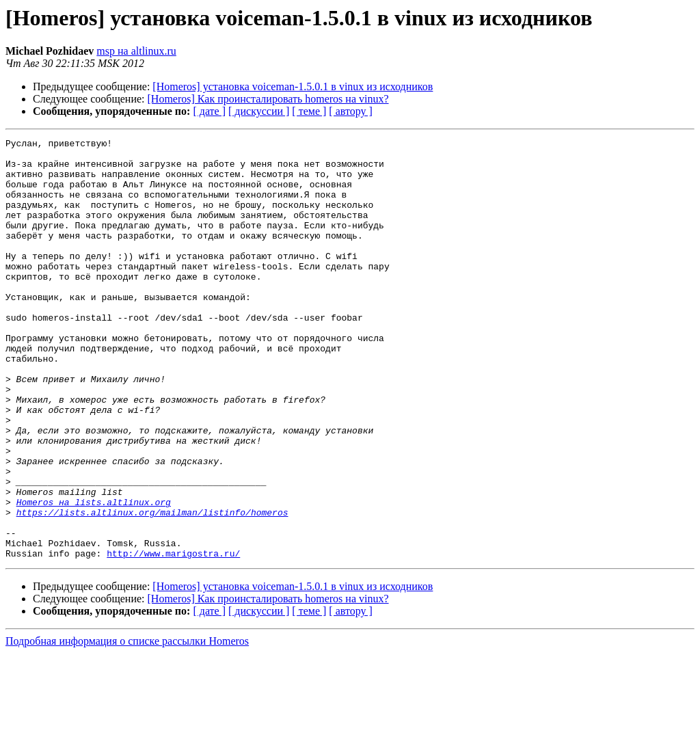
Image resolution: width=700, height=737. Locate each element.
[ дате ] (209, 111)
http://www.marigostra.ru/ (173, 637)
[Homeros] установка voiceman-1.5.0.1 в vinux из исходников (293, 86)
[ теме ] (309, 111)
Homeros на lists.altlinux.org (94, 576)
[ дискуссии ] (259, 111)
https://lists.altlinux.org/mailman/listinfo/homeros (152, 588)
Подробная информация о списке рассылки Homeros (127, 725)
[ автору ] (350, 111)
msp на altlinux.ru (136, 51)
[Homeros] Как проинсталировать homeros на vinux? (268, 99)
